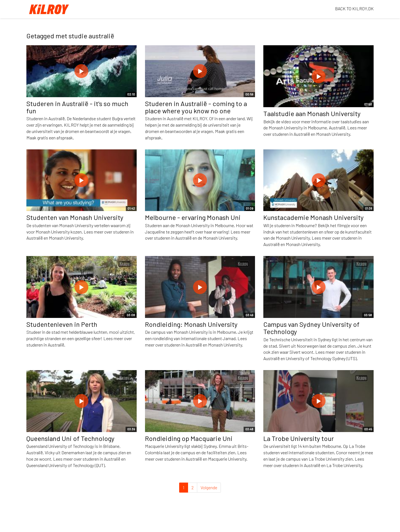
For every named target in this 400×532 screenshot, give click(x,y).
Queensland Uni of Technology (70, 438)
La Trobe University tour (299, 438)
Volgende (209, 487)
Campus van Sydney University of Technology (311, 328)
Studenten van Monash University (75, 217)
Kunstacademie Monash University (313, 217)
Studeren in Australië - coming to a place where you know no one (196, 107)
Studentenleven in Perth (62, 324)
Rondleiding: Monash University (191, 324)
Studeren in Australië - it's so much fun (77, 107)
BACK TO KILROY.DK (354, 8)
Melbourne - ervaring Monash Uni (193, 217)
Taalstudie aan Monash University (312, 113)
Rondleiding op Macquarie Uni (189, 438)
